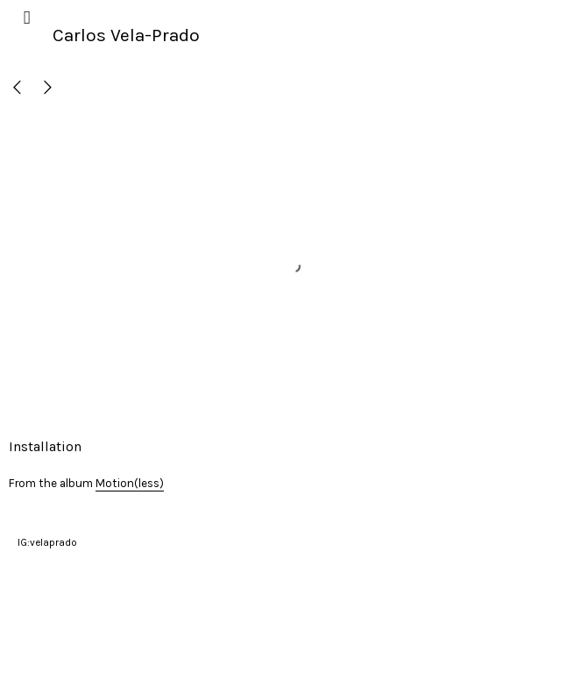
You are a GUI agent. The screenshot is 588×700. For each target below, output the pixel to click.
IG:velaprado (47, 542)
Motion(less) (130, 483)
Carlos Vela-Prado (126, 35)
